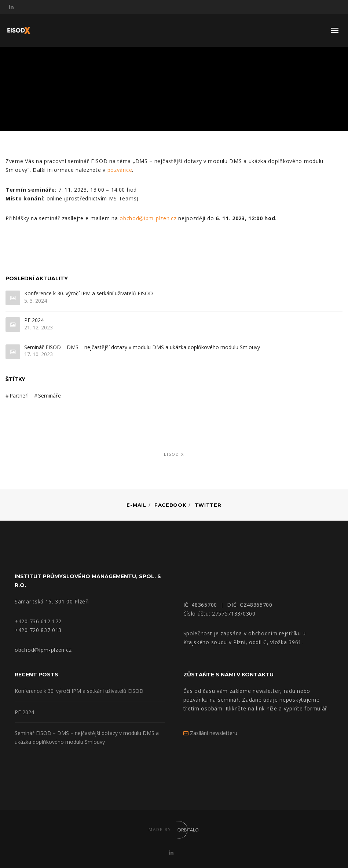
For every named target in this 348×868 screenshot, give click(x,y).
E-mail (136, 505)
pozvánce (120, 170)
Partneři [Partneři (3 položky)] (19, 396)
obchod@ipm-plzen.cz (148, 218)
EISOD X (174, 454)
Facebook (171, 505)
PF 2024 (34, 320)
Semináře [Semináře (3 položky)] (50, 396)
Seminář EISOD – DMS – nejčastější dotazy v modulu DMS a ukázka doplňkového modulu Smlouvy (142, 348)
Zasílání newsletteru (210, 733)
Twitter (208, 505)
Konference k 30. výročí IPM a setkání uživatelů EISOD (89, 294)
